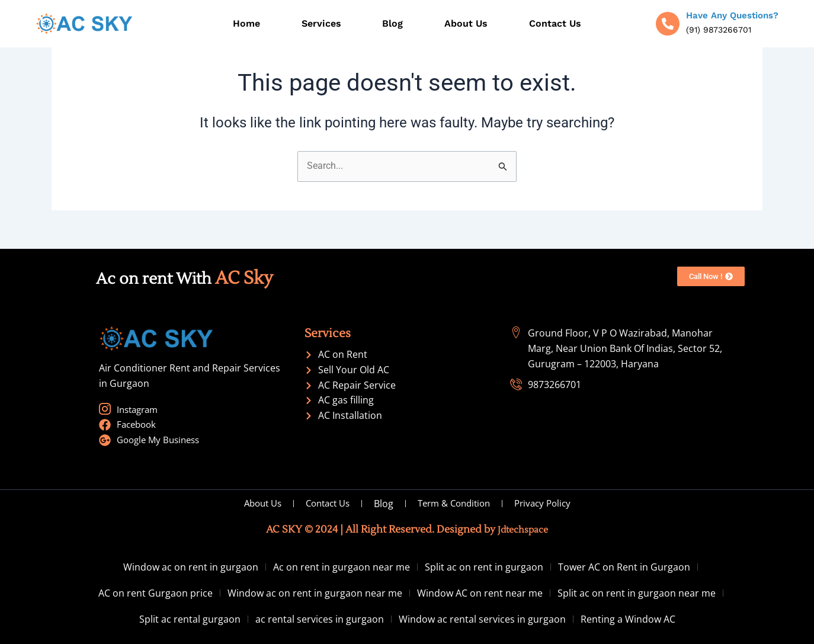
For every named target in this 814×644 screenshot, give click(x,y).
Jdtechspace (523, 530)
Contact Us (555, 23)
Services (321, 23)
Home (246, 23)
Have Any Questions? (732, 15)
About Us (466, 23)
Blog (392, 23)
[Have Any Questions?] (668, 24)
